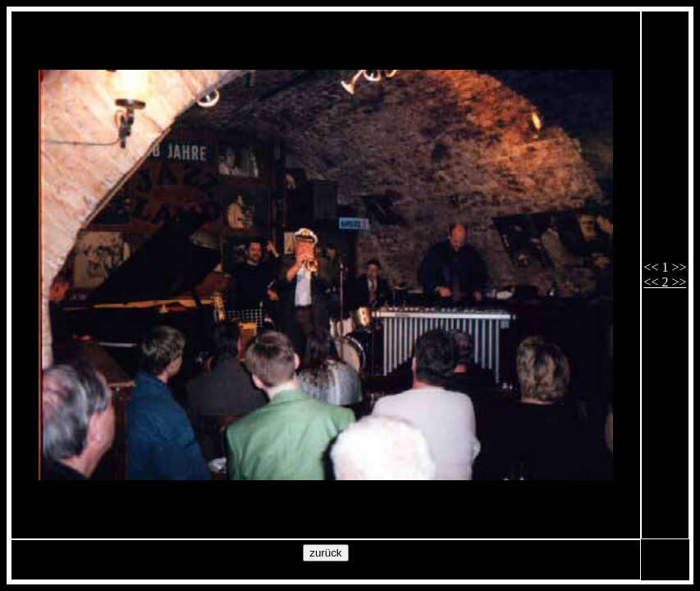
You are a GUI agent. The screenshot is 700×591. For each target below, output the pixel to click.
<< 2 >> (665, 282)
